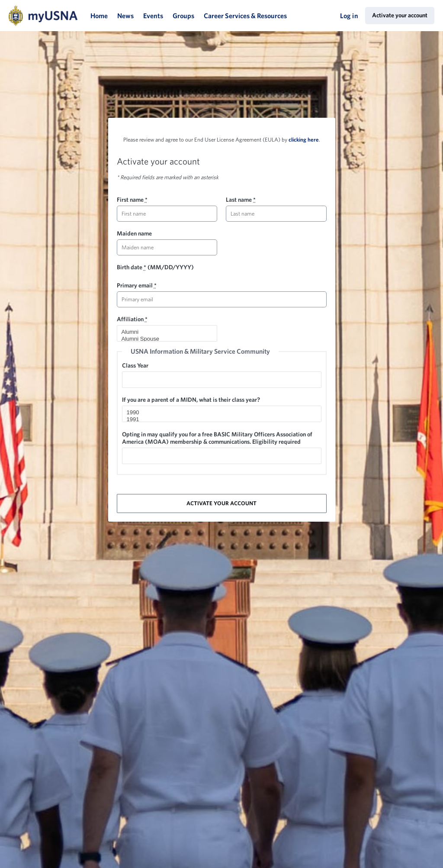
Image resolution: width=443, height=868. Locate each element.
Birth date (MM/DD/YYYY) (155, 267)
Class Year (135, 365)
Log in (349, 16)
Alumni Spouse (164, 339)
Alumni (164, 332)
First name (132, 200)
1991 (218, 419)
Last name (241, 200)
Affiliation (132, 319)
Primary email (137, 285)
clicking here (304, 140)
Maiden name (134, 233)
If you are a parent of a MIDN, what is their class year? (191, 400)
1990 (218, 413)
